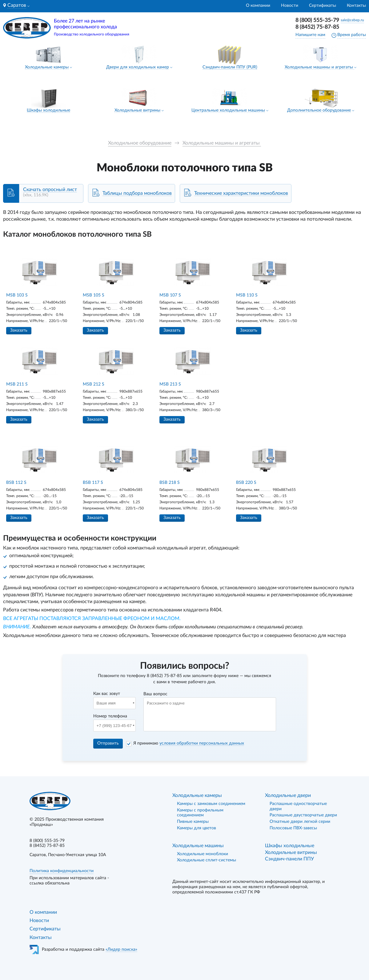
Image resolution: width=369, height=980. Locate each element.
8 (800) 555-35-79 (317, 20)
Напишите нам (310, 35)
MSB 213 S (170, 384)
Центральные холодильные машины (228, 110)
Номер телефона (110, 716)
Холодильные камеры (47, 67)
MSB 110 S (247, 295)
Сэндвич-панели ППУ (289, 859)
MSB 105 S (94, 295)
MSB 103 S (17, 295)
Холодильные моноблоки (203, 854)
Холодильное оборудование (140, 143)
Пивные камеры (193, 822)
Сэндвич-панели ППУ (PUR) (230, 67)
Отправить (108, 743)
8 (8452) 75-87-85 (317, 27)
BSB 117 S (93, 483)
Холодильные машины (198, 846)
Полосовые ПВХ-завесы (293, 828)
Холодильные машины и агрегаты (319, 67)
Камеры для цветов (197, 828)
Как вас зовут (107, 694)
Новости (290, 6)
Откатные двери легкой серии (300, 822)
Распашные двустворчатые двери (303, 815)
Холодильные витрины (137, 110)
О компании (258, 6)
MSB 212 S (94, 384)
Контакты (356, 6)
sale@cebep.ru (352, 20)
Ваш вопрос (155, 694)
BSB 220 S (246, 483)
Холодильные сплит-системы (207, 860)
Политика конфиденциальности (62, 871)
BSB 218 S (170, 483)
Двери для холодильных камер (138, 67)
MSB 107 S (170, 295)
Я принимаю (189, 743)
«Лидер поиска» (121, 949)
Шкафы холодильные (48, 110)
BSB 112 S (16, 483)
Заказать (19, 330)
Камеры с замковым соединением (211, 804)
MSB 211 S (17, 384)
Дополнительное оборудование (319, 110)
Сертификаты (323, 6)
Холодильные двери (288, 795)
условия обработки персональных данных (202, 743)
